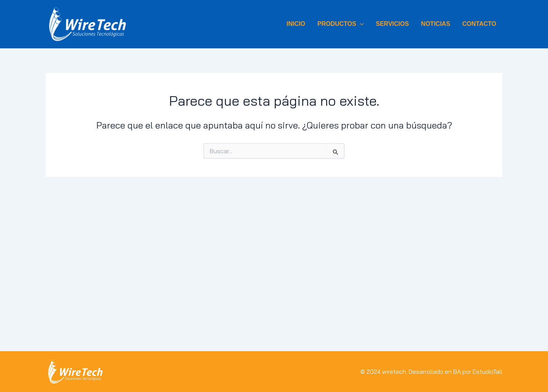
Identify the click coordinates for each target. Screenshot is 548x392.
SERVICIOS (393, 24)
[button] (360, 24)
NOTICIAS (435, 24)
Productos (341, 24)
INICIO (296, 24)
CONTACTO (479, 24)
